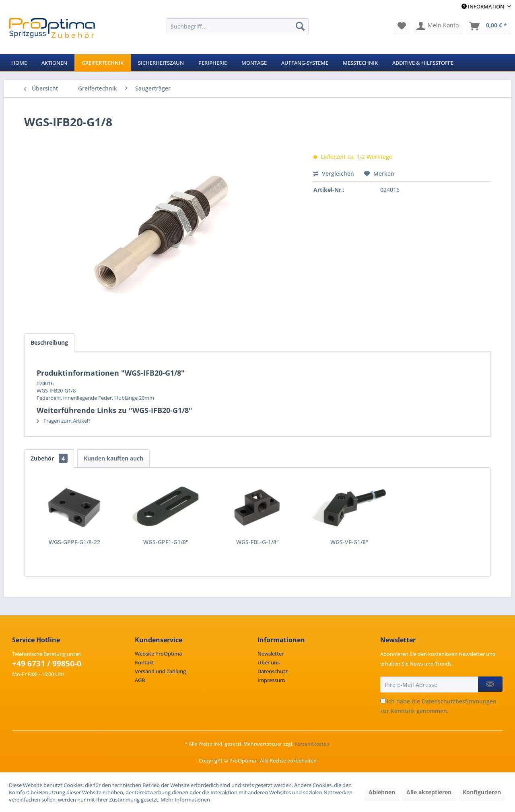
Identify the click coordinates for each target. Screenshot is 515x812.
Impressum (271, 680)
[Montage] (254, 63)
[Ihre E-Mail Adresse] (429, 685)
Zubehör (49, 458)
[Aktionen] (54, 63)
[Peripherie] (213, 63)
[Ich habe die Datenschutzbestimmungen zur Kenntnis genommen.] (383, 701)
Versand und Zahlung (160, 671)
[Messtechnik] (360, 63)
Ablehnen (382, 792)
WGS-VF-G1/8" (349, 542)
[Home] (19, 63)
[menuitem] (238, 26)
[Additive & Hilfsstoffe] (423, 63)
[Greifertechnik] (103, 63)
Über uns (269, 662)
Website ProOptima (158, 654)
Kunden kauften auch (113, 458)
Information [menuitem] (483, 6)
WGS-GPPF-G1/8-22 (74, 542)
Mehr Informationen (185, 800)
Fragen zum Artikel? (64, 421)
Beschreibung (49, 342)
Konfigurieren (482, 792)
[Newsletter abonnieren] (490, 684)
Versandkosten (312, 744)
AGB (140, 680)
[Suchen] (300, 26)
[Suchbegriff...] (238, 26)
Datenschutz (273, 671)
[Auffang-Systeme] (305, 63)
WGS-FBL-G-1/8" (257, 542)
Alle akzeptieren (429, 792)
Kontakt (144, 662)
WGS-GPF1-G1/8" (166, 542)
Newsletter (271, 654)
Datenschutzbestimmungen (459, 701)
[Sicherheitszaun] (161, 63)
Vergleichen (334, 174)
